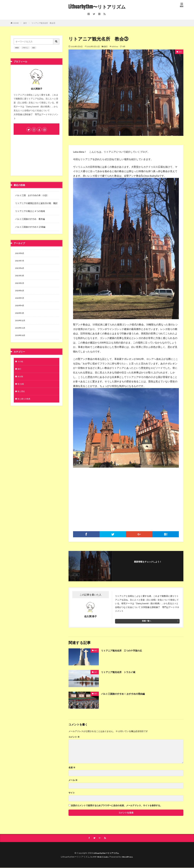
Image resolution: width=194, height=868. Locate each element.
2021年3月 (20, 277)
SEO (34, 48)
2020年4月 (20, 309)
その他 (21, 367)
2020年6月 (20, 293)
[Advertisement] (126, 496)
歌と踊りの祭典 (25, 406)
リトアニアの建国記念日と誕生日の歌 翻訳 (36, 203)
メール (73, 780)
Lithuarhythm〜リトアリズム (97, 7)
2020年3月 (20, 317)
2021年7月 (20, 261)
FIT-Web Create (100, 857)
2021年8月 (20, 254)
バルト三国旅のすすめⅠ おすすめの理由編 (127, 694)
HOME (16, 23)
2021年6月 (20, 269)
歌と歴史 (22, 398)
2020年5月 (20, 301)
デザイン (25, 48)
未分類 (21, 383)
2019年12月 (21, 325)
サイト (72, 793)
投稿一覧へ (147, 621)
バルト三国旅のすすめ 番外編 (30, 219)
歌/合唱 (21, 390)
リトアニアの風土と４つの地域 (30, 211)
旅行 (25, 23)
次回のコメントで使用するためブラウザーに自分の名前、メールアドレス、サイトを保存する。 (117, 805)
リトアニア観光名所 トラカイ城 (122, 672)
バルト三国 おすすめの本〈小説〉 (32, 195)
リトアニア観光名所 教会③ (43, 23)
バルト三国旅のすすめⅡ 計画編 (30, 227)
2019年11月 (21, 332)
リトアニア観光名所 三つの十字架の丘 (126, 650)
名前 (72, 768)
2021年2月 (20, 285)
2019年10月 (21, 340)
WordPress (129, 857)
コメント (74, 737)
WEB (17, 48)
